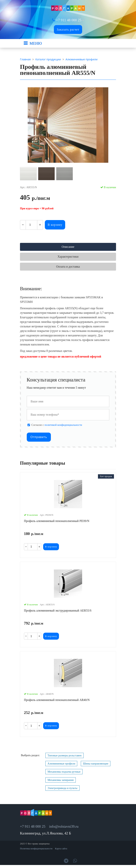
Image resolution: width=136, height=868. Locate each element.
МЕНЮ (36, 43)
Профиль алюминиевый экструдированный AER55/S (58, 611)
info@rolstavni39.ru (64, 826)
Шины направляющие (96, 764)
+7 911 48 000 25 (69, 20)
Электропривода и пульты (62, 788)
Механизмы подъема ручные (64, 772)
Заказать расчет (68, 30)
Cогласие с (57, 425)
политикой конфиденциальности (63, 425)
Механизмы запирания (60, 780)
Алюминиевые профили (61, 764)
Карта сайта (61, 849)
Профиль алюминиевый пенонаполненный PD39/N (57, 521)
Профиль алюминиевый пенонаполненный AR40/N (57, 700)
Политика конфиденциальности (36, 849)
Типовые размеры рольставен (64, 755)
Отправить (39, 437)
